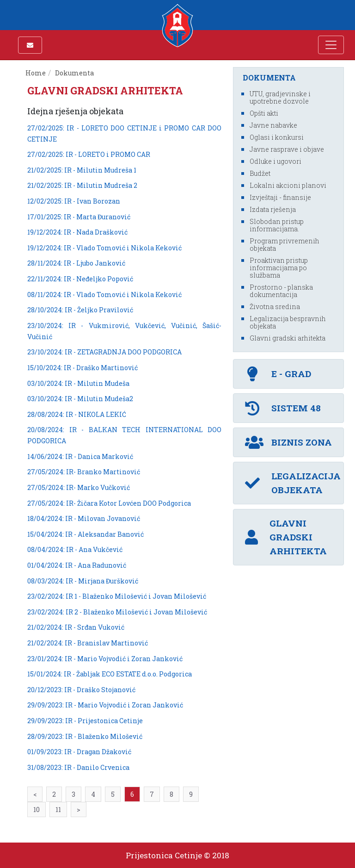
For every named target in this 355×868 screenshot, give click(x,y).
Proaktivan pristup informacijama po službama (279, 268)
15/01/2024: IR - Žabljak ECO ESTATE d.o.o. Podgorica (110, 674)
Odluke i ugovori (275, 161)
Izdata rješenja (273, 209)
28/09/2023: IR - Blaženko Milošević (85, 736)
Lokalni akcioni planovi (288, 185)
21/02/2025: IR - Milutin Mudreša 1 (82, 170)
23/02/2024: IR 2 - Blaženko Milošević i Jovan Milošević (117, 612)
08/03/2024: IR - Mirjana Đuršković (83, 581)
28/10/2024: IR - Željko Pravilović (80, 310)
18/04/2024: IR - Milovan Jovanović (84, 518)
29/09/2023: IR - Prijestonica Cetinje (85, 721)
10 (37, 809)
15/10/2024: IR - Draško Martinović (83, 368)
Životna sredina (275, 307)
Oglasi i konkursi (277, 137)
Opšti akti (264, 113)
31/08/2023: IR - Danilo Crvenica (78, 767)
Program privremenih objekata (285, 245)
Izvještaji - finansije (280, 197)
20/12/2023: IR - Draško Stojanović (81, 690)
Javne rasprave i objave (287, 149)
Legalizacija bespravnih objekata (288, 322)
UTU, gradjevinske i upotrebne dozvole (280, 97)
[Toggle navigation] (331, 45)
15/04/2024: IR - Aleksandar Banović (86, 534)
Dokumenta (75, 73)
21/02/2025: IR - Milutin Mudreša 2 (82, 185)
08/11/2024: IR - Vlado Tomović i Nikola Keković (104, 294)
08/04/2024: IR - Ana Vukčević (75, 549)
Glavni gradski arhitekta (288, 338)
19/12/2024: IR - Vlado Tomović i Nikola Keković (104, 248)
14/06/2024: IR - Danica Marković (80, 456)
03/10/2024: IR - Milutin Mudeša (78, 383)
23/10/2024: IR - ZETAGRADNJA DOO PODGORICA (104, 352)
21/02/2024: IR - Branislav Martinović (88, 643)
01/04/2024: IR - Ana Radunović (77, 565)
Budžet (260, 173)
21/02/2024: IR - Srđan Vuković (76, 627)
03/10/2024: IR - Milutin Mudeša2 (80, 399)
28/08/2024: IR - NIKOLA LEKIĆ (77, 414)
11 (58, 809)
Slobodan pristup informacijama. (277, 225)
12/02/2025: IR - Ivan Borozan (74, 201)
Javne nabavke (273, 125)
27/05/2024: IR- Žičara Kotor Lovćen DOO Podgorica (109, 503)
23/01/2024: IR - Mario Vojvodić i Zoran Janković (105, 659)
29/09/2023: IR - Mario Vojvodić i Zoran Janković (105, 705)
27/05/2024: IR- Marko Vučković (79, 487)
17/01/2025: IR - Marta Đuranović (79, 217)
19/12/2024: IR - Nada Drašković (77, 232)
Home (36, 73)
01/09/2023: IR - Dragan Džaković (79, 752)
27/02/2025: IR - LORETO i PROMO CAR (89, 154)
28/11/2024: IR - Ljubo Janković (76, 263)
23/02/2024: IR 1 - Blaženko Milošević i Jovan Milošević (117, 596)
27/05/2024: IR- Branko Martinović (84, 472)
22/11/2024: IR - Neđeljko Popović (80, 279)
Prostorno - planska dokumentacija (281, 291)
